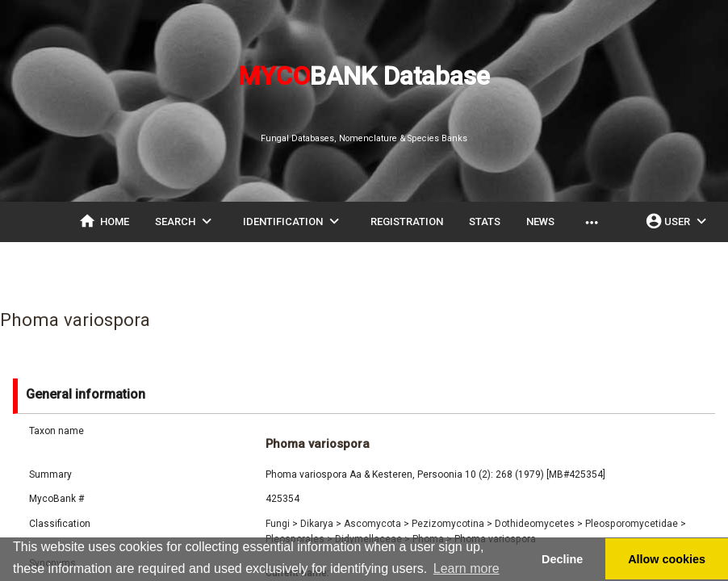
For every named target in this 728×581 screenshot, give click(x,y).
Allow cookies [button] (667, 559)
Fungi (282, 524)
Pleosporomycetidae (636, 524)
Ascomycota (377, 524)
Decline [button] (562, 559)
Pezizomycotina (452, 524)
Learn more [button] (467, 568)
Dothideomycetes (539, 524)
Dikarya (321, 524)
